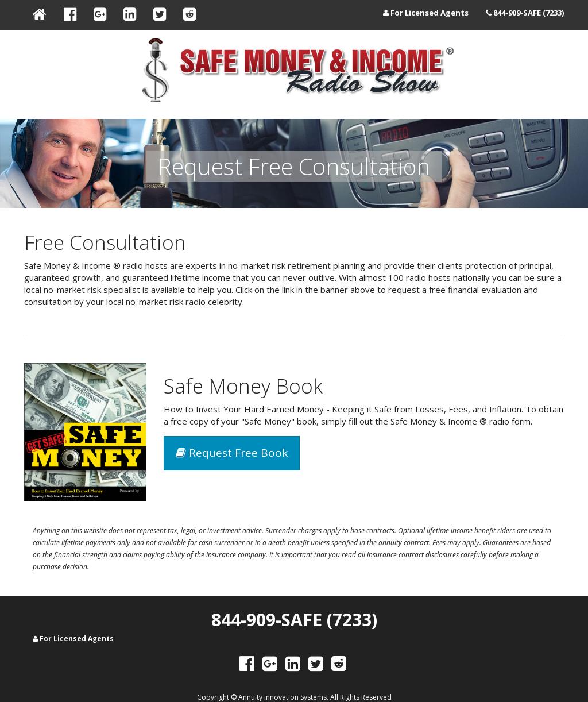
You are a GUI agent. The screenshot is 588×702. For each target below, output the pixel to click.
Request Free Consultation (294, 166)
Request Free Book (232, 453)
